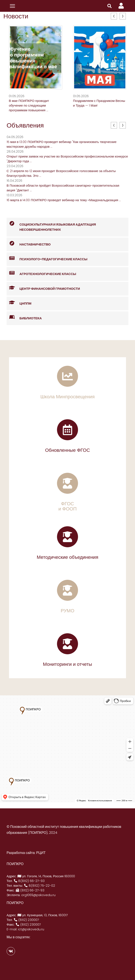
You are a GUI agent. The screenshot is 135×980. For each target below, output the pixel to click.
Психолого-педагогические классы (47, 258)
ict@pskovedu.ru (31, 929)
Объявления (25, 125)
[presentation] (114, 16)
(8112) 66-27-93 (30, 890)
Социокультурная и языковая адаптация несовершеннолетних (51, 225)
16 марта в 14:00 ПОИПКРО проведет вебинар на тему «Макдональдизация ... (64, 200)
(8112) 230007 (26, 920)
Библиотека (24, 317)
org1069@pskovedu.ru (38, 895)
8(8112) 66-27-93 (29, 881)
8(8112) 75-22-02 (39, 886)
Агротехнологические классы (41, 273)
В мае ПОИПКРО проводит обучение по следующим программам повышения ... (29, 105)
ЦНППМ (19, 303)
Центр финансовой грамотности (43, 288)
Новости (16, 16)
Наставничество (29, 244)
